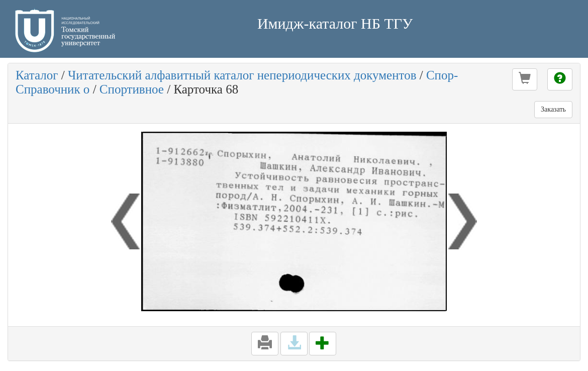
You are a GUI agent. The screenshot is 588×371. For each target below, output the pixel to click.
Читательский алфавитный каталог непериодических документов (242, 75)
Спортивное (132, 89)
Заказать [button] (553, 109)
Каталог (37, 75)
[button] (525, 79)
